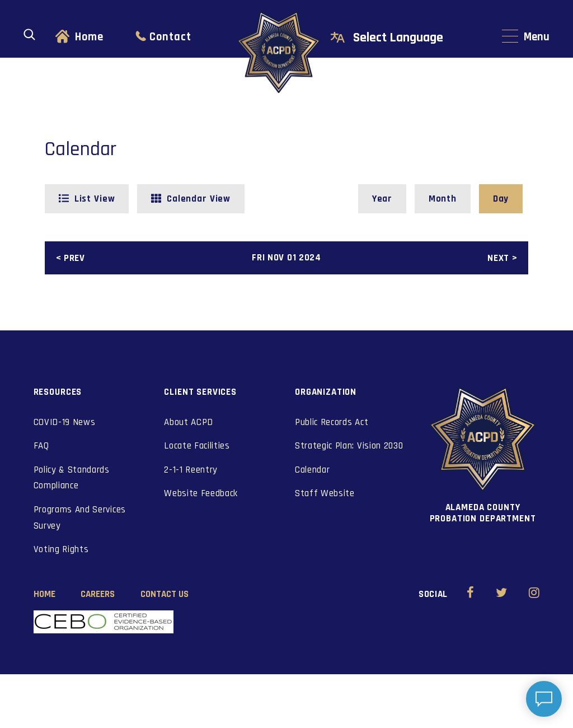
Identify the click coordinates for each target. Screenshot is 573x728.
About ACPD (189, 422)
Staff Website (325, 493)
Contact (170, 37)
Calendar (312, 470)
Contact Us (165, 594)
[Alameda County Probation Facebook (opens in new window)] (470, 594)
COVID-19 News (65, 422)
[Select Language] (410, 38)
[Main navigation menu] (526, 37)
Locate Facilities (197, 446)
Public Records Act (332, 422)
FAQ (41, 446)
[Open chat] (544, 699)
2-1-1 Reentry (191, 470)
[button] (87, 199)
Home (89, 37)
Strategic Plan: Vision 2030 (349, 446)
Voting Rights (61, 549)
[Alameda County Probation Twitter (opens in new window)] (502, 594)
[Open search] (29, 34)
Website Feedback (201, 493)
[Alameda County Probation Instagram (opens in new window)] (534, 594)
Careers (98, 594)
